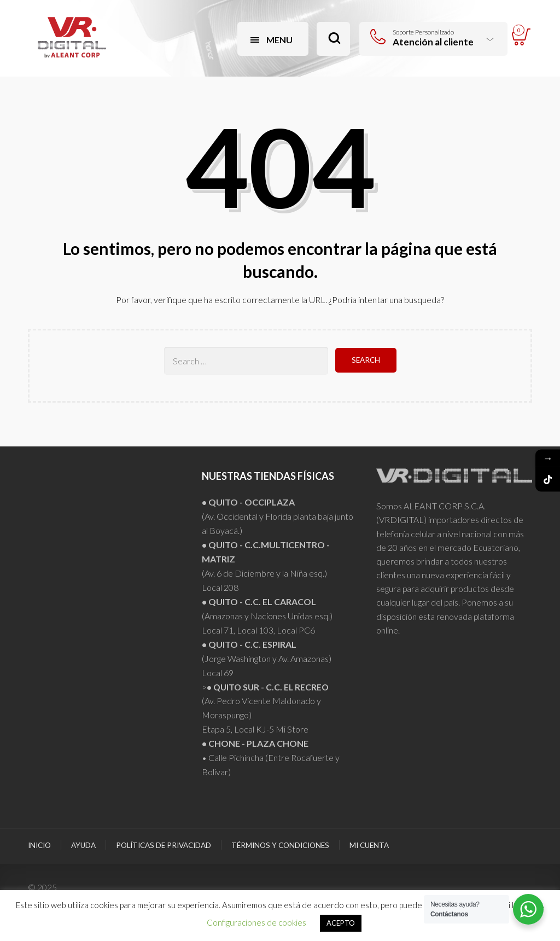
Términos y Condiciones (280, 845)
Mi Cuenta (369, 845)
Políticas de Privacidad (164, 845)
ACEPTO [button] (341, 923)
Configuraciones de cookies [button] (256, 922)
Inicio (39, 845)
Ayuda (83, 845)
